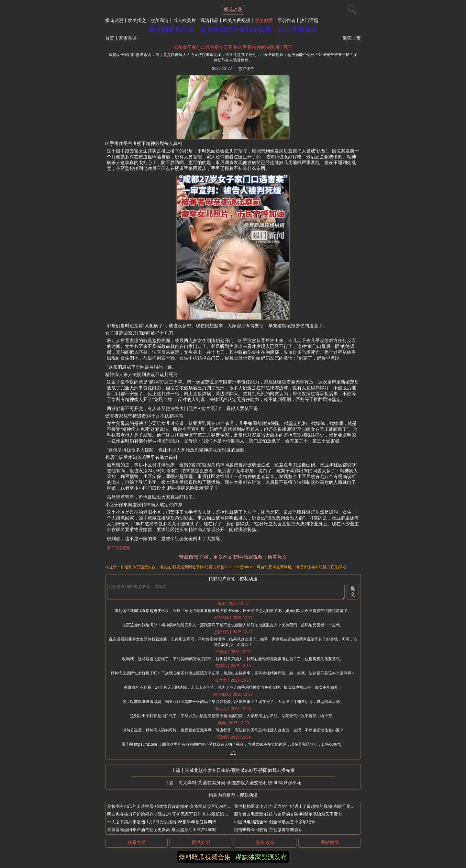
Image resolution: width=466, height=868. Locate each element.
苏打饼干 (246, 69)
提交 (353, 591)
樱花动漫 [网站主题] (233, 9)
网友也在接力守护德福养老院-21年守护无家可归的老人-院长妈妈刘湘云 (174, 814)
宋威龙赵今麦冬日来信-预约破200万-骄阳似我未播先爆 (240, 770)
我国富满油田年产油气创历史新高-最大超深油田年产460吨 (162, 830)
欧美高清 (160, 20)
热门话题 (309, 20)
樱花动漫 (114, 20)
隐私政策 (265, 842)
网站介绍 (201, 842)
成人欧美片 (184, 20)
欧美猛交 (137, 20)
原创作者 (286, 20)
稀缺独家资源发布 (261, 857)
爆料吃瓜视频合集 (205, 857)
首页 (110, 38)
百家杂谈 (128, 38)
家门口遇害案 (118, 548)
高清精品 (209, 20)
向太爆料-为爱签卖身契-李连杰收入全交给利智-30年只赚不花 (240, 783)
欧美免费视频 (237, 20)
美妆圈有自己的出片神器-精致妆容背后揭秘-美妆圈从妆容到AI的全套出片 (176, 806)
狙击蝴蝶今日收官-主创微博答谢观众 (268, 830)
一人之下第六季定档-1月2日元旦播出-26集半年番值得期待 (162, 822)
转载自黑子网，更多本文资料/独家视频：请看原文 (233, 557)
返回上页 (352, 38)
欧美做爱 (264, 20)
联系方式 (137, 842)
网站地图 (330, 842)
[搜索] (351, 8)
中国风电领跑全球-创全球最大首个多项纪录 (275, 822)
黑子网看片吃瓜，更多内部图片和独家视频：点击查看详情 (233, 29)
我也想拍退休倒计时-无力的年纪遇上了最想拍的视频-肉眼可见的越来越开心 (305, 806)
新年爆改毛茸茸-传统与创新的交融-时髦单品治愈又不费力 (288, 814)
